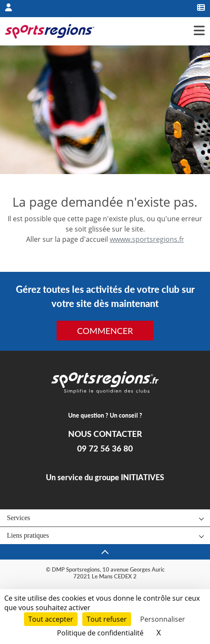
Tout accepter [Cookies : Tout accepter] (51, 619)
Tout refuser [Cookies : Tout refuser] (107, 619)
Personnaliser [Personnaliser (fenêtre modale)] (163, 619)
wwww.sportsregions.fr (147, 239)
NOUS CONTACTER (105, 434)
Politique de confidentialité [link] (100, 633)
